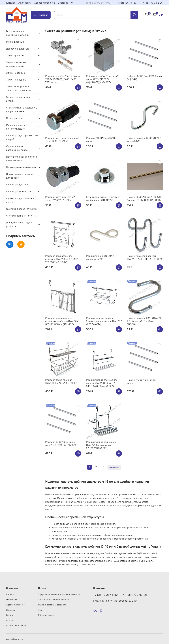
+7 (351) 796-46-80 (126, 3)
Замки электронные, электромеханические (19, 88)
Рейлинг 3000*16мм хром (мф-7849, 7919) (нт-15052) (61, 443)
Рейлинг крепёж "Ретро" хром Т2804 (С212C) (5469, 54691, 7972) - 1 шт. (63, 79)
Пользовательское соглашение (54, 599)
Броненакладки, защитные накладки (17, 33)
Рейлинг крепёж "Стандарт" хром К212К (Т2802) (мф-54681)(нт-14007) (102, 79)
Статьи (10, 620)
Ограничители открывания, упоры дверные (21, 109)
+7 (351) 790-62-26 (152, 3)
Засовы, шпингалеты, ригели (18, 99)
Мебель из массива (16, 625)
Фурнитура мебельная (19, 191)
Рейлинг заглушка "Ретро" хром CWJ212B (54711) (60, 198)
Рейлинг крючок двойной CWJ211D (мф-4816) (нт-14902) (144, 257)
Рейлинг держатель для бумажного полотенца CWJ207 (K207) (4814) (104, 321)
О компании (25, 3)
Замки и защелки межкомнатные (16, 64)
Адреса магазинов (45, 3)
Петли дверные (15, 118)
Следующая (114, 467)
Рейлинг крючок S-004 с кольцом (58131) (100, 257)
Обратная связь (46, 615)
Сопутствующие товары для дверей (20, 176)
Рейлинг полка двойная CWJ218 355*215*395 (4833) (61, 381)
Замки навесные (16, 73)
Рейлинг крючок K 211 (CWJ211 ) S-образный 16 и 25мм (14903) (144, 321)
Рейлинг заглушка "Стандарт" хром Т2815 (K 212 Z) (62, 139)
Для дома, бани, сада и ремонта (19, 224)
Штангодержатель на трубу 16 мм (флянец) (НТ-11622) (103, 198)
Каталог (11, 3)
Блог (40, 610)
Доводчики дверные (18, 49)
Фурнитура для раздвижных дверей (18, 148)
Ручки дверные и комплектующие (16, 127)
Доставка (63, 3)
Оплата (10, 615)
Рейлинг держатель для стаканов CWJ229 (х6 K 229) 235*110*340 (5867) (62, 259)
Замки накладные (16, 80)
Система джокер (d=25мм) (21, 209)
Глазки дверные (15, 42)
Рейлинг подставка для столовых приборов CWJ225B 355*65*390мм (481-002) (62, 321)
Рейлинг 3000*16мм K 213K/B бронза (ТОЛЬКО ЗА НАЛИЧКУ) (145, 198)
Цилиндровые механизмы (21, 167)
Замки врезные (15, 55)
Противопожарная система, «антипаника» (22, 158)
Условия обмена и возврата (52, 605)
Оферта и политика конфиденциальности (59, 594)
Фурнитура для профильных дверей (22, 137)
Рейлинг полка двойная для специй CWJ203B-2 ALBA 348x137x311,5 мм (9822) (102, 383)
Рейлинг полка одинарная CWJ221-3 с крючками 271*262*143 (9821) (101, 445)
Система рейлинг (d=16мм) (22, 216)
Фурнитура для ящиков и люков (20, 200)
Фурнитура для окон (18, 184)
